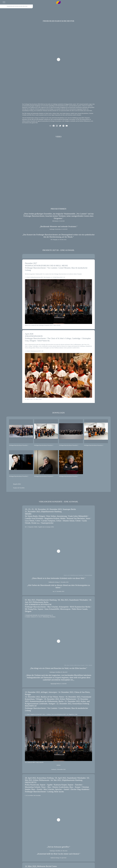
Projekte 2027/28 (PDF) (19, 488)
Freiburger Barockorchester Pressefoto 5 (19, 476)
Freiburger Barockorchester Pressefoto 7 (69, 476)
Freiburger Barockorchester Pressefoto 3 (69, 445)
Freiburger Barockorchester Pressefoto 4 (94, 445)
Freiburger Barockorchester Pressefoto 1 (19, 445)
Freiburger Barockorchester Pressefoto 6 (44, 476)
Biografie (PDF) (17, 484)
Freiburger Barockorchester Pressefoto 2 (44, 445)
